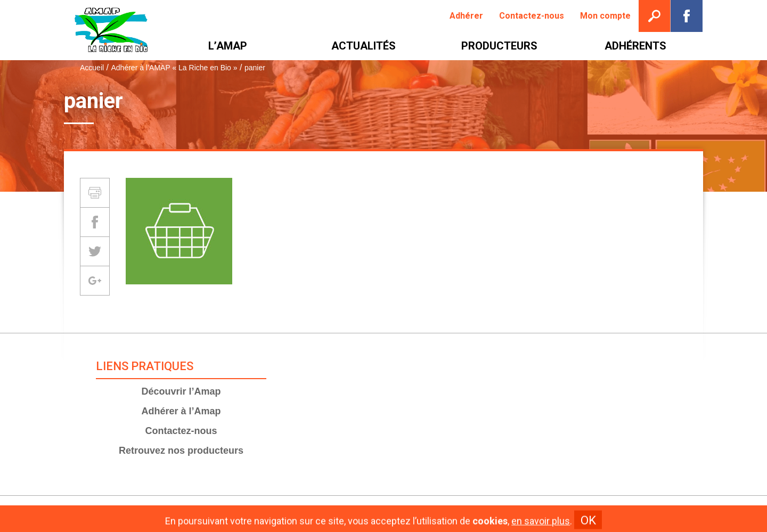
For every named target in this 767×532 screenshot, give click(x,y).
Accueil (92, 68)
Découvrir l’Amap (181, 391)
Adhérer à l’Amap (181, 411)
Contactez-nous (181, 431)
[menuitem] (466, 16)
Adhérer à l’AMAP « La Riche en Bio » (174, 68)
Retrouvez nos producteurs (181, 451)
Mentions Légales (396, 514)
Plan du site (463, 514)
